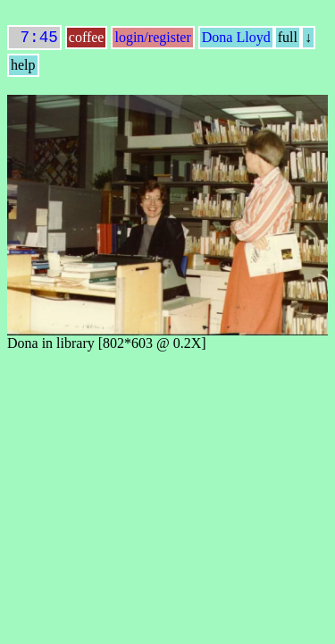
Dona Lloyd (236, 41)
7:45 (34, 39)
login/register (152, 41)
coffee (87, 41)
